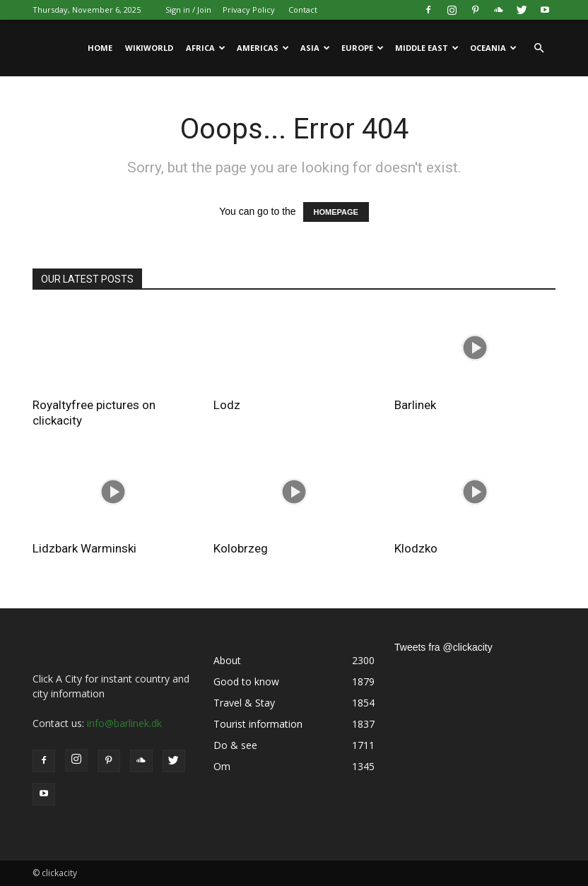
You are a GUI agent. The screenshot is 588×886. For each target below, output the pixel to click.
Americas (263, 48)
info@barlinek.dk (124, 723)
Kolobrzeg (241, 548)
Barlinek (415, 405)
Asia (315, 48)
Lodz (227, 405)
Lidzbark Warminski (84, 548)
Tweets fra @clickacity (443, 647)
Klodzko (416, 548)
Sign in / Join (188, 10)
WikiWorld (149, 48)
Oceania (493, 48)
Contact (303, 10)
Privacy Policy (249, 10)
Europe (363, 48)
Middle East (427, 48)
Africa (206, 48)
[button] (539, 48)
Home (100, 48)
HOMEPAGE (336, 212)
